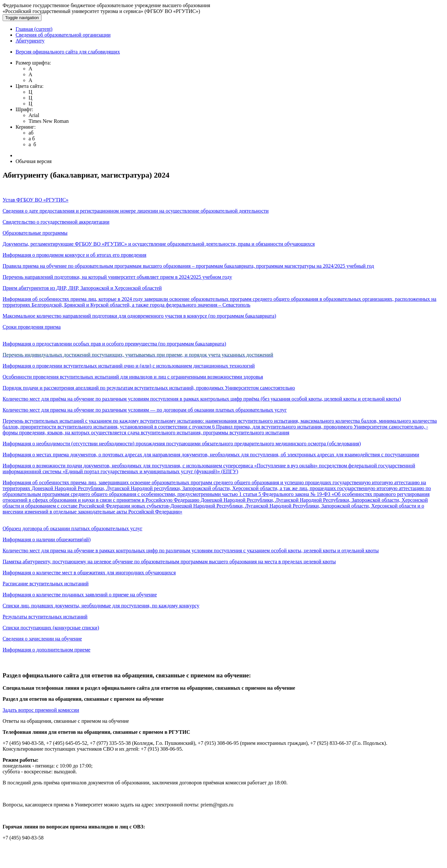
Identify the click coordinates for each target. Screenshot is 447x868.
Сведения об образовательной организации (63, 35)
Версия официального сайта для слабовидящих (68, 52)
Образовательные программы (35, 233)
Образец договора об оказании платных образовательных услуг (72, 528)
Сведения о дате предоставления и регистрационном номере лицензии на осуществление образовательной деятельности (136, 211)
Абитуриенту (30, 41)
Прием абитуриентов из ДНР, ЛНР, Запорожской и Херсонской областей (82, 288)
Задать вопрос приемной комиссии (41, 710)
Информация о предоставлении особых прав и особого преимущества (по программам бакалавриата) (114, 344)
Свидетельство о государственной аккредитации (56, 222)
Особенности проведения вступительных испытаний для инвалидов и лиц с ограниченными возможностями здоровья (133, 377)
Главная (34, 29)
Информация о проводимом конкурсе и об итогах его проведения (74, 255)
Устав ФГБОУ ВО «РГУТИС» (36, 200)
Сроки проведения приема (32, 327)
